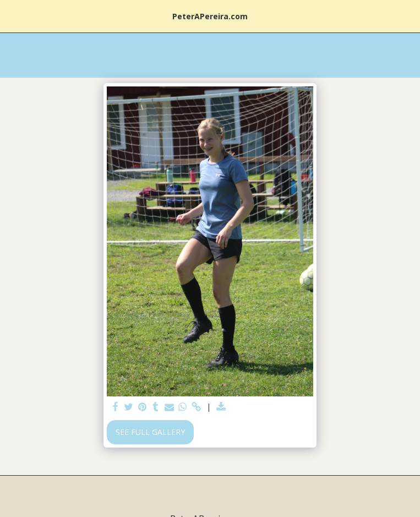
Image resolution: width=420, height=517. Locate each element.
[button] (12, 16)
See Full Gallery (150, 432)
